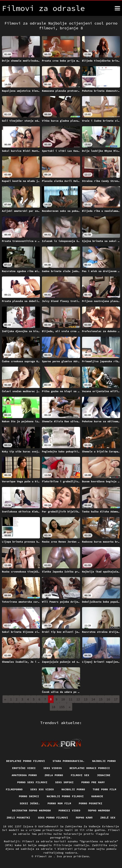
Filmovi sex (80, 775)
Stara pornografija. (69, 761)
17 (116, 699)
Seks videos (53, 768)
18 (54, 707)
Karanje (97, 796)
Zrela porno (54, 775)
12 (78, 699)
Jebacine (104, 775)
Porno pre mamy (93, 782)
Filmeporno (14, 789)
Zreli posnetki (18, 818)
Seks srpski (64, 782)
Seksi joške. (30, 803)
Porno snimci (29, 796)
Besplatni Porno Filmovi (26, 761)
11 (71, 699)
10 (63, 699)
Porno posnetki (91, 803)
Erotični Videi (24, 768)
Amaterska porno (24, 775)
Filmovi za (44, 856)
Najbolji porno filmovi (65, 796)
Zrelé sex (108, 818)
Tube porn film (105, 789)
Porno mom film (59, 803)
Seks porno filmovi (53, 818)
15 (101, 699)
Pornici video (69, 810)
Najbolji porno (104, 761)
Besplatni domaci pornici (90, 768)
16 (108, 699)
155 (62, 707)
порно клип (84, 818)
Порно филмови (99, 810)
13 (86, 699)
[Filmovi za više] (117, 8)
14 (93, 699)
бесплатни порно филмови (31, 810)
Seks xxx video (42, 789)
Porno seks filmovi (32, 782)
